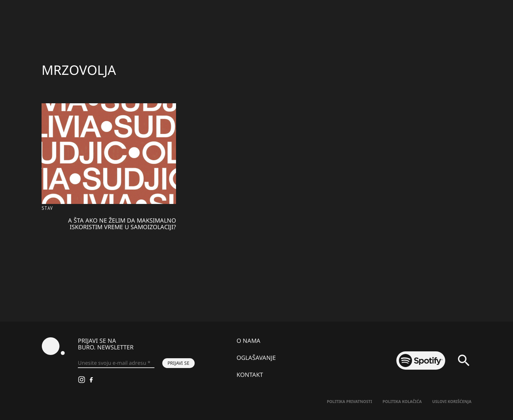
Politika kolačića (402, 402)
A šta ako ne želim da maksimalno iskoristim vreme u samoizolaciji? (122, 224)
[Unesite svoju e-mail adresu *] (116, 363)
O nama (248, 341)
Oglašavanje (256, 358)
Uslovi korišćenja (452, 402)
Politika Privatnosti (349, 402)
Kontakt (250, 375)
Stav (47, 208)
